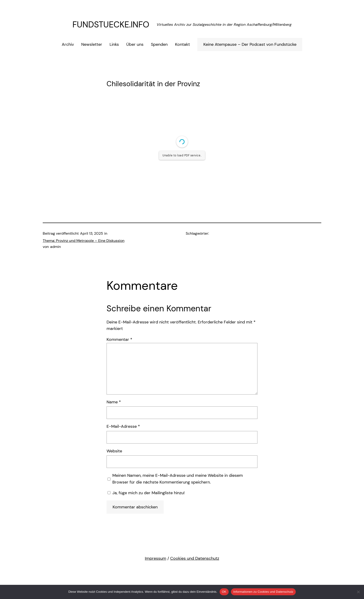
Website (114, 451)
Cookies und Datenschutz (195, 558)
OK (224, 592)
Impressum (156, 558)
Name (114, 402)
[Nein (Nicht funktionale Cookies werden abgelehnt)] (358, 592)
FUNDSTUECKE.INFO (111, 25)
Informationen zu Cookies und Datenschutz (263, 592)
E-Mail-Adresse (123, 426)
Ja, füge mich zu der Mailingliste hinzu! (146, 493)
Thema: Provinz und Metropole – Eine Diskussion (84, 241)
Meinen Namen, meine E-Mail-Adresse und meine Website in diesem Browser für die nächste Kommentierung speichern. (178, 479)
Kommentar (119, 339)
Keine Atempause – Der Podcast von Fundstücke (250, 44)
